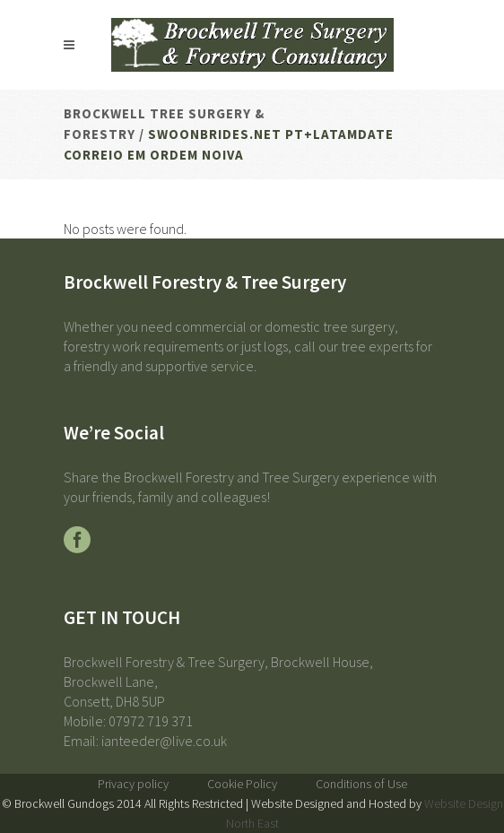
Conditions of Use (361, 784)
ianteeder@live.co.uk (164, 741)
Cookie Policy (242, 784)
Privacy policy (133, 784)
